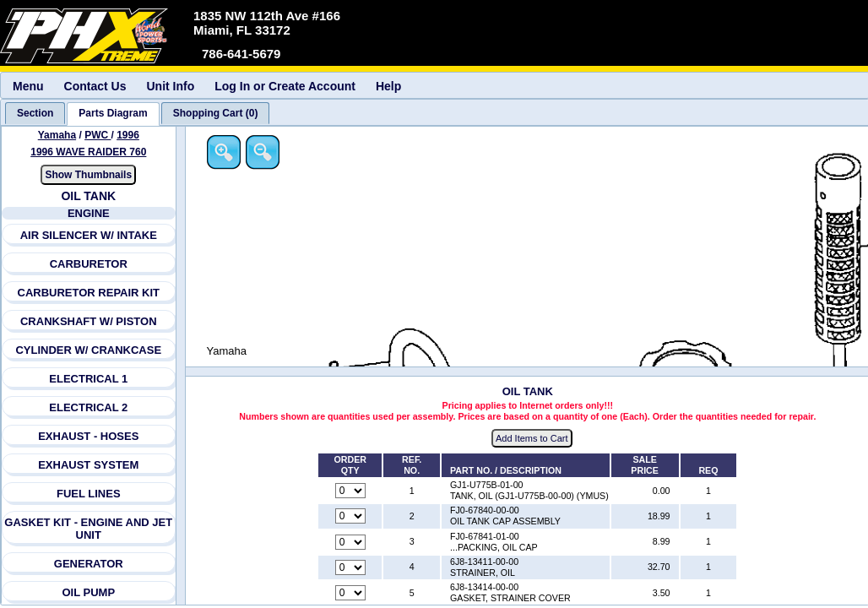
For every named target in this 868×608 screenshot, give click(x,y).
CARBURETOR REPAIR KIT (89, 293)
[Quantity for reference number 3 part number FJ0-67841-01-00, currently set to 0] (350, 542)
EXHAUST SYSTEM (88, 465)
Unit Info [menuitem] (170, 86)
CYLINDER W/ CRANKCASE (88, 350)
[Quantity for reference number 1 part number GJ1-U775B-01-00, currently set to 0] (350, 491)
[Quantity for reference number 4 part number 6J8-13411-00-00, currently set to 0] (350, 567)
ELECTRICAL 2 (88, 407)
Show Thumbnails (88, 175)
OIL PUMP (88, 592)
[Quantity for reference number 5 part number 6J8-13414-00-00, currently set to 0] (350, 593)
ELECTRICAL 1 (88, 379)
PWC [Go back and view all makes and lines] (98, 135)
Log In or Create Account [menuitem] (285, 86)
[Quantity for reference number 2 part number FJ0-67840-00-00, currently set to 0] (350, 516)
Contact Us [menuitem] (95, 86)
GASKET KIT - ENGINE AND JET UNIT (88, 529)
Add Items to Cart (532, 438)
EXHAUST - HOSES (88, 436)
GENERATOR (89, 564)
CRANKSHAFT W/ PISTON (89, 321)
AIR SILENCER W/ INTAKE (89, 235)
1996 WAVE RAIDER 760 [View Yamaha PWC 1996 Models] (88, 152)
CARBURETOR (89, 264)
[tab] (35, 113)
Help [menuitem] (388, 86)
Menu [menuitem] (28, 86)
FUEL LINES (89, 494)
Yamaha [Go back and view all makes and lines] (57, 135)
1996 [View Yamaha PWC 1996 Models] (128, 135)
